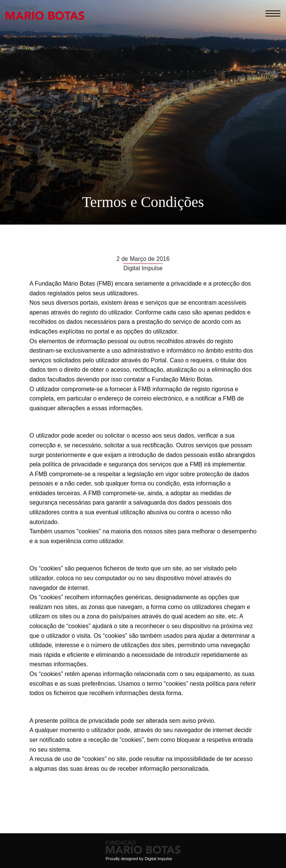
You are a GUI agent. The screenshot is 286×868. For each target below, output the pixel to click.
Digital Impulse (158, 859)
